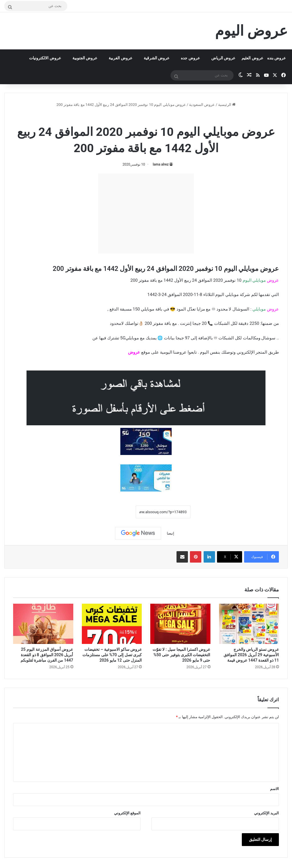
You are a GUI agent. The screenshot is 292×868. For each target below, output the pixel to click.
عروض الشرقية (157, 58)
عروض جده (190, 58)
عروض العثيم (252, 58)
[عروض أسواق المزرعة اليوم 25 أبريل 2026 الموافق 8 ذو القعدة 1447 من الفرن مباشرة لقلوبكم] (43, 624)
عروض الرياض (223, 58)
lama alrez (161, 164)
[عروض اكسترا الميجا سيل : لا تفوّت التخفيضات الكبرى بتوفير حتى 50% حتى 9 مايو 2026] (180, 624)
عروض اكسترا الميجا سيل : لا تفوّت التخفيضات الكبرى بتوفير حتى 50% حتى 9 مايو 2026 (182, 655)
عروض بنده (276, 58)
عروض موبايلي (130, 117)
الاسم (274, 789)
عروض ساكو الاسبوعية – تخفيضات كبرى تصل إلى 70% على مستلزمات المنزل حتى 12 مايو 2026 (112, 655)
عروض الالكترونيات (45, 58)
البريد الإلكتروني (266, 813)
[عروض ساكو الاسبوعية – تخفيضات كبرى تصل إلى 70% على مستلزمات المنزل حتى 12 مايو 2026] (112, 624)
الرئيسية (227, 105)
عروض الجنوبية (85, 58)
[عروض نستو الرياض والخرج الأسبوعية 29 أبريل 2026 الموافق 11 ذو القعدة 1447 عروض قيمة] (249, 624)
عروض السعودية (202, 105)
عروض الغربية (120, 58)
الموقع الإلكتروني (127, 813)
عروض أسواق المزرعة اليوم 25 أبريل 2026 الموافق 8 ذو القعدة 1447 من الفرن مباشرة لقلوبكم (47, 655)
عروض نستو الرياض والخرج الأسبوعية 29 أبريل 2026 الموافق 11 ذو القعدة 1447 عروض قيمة (251, 655)
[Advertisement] (146, 214)
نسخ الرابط (118, 512)
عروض (134, 352)
